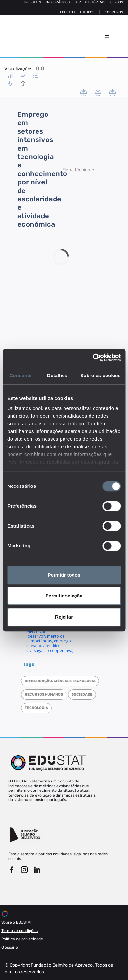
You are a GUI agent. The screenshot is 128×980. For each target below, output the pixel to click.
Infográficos (58, 2)
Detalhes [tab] (57, 375)
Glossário (10, 947)
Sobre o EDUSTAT (17, 922)
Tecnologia (36, 708)
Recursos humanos (44, 694)
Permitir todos (64, 575)
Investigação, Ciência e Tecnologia (60, 681)
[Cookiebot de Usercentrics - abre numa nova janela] (93, 358)
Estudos (87, 12)
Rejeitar (64, 617)
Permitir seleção (64, 596)
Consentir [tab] (21, 375)
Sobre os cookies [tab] (100, 375)
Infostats (33, 2)
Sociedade (82, 694)
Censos (117, 2)
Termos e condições (19, 931)
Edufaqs (67, 12)
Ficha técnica (77, 170)
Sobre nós (114, 12)
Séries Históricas (90, 2)
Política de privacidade (22, 939)
